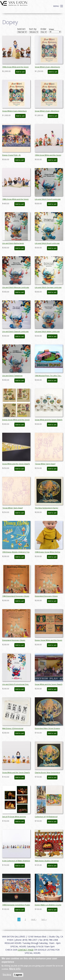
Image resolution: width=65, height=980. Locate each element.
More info (15, 969)
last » (44, 919)
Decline (7, 975)
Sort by (33, 29)
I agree (18, 975)
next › (34, 919)
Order (43, 29)
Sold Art (21, 29)
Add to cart (20, 72)
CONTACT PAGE (26, 950)
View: (52, 29)
